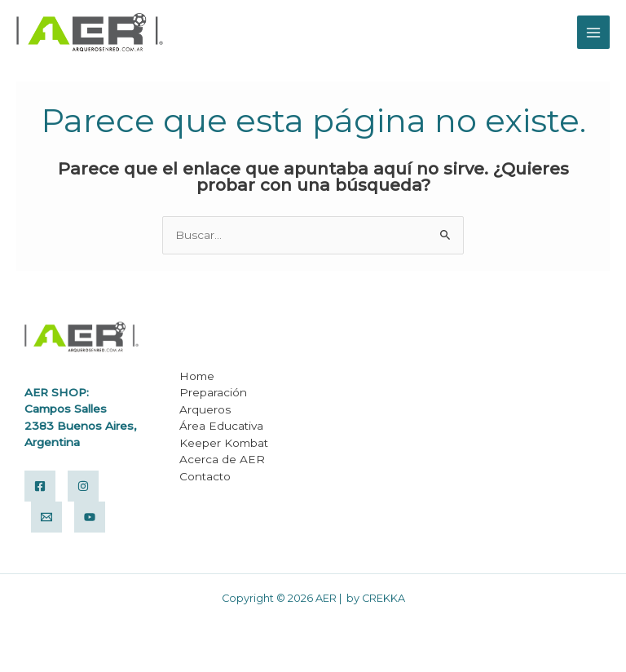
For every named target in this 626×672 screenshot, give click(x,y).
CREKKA (384, 598)
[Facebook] (40, 486)
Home (197, 376)
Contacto (205, 476)
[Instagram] (83, 486)
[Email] (46, 517)
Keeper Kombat (224, 443)
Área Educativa (221, 426)
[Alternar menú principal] (594, 32)
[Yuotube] (90, 517)
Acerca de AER (222, 459)
